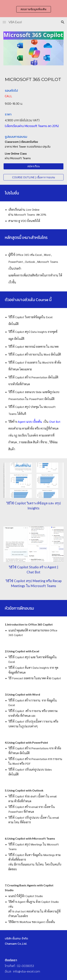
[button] (4, 22)
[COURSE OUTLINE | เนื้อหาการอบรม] (34, 177)
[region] (33, 9)
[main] (34, 80)
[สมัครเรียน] (34, 166)
